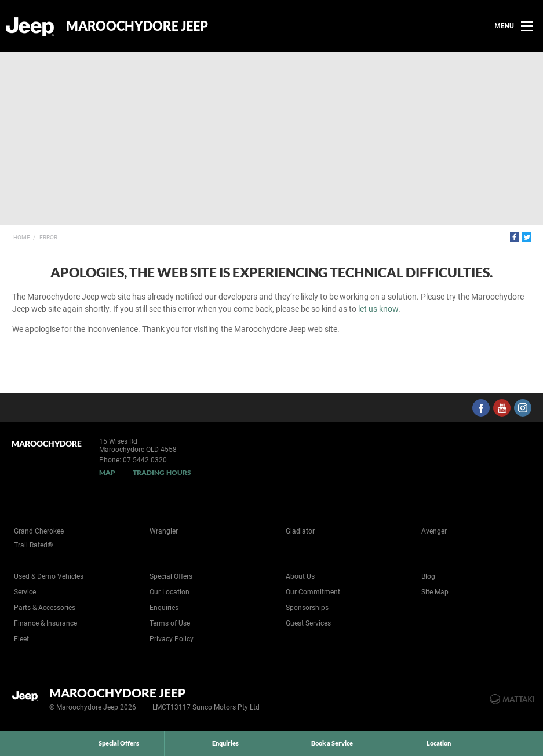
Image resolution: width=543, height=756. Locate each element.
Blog (428, 576)
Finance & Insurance (45, 623)
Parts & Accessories (45, 608)
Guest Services (308, 623)
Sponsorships (307, 608)
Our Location (170, 592)
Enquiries (164, 608)
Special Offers (171, 576)
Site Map (435, 592)
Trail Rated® (33, 545)
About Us (300, 576)
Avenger (434, 531)
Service (25, 592)
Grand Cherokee (39, 531)
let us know (378, 309)
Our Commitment (313, 592)
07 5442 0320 (145, 460)
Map (107, 472)
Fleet (21, 639)
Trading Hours (162, 472)
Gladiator (300, 531)
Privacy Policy (172, 639)
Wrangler (164, 531)
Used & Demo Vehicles (49, 576)
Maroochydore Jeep (137, 26)
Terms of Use (170, 623)
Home (22, 237)
